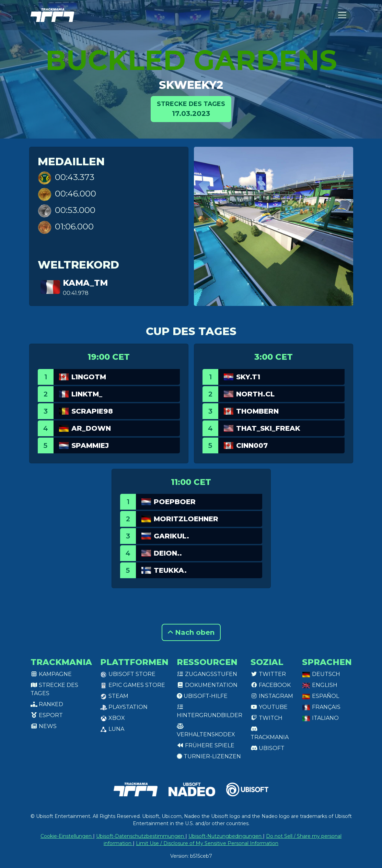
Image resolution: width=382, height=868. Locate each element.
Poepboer (175, 502)
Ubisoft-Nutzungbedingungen (226, 836)
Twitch (267, 718)
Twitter (268, 674)
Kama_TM (85, 283)
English (320, 685)
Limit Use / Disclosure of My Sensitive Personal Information (207, 843)
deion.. (168, 553)
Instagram (272, 696)
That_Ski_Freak (268, 428)
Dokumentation (207, 685)
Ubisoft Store (128, 674)
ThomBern (257, 411)
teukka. (170, 570)
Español (321, 696)
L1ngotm (89, 377)
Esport (47, 715)
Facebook (271, 685)
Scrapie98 (92, 411)
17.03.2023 (191, 109)
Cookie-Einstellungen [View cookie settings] (67, 836)
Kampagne (51, 674)
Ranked (47, 704)
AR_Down (91, 428)
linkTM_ (87, 394)
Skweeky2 (191, 85)
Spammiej (90, 445)
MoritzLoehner (186, 519)
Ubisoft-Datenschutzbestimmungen (141, 836)
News (44, 726)
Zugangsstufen (207, 674)
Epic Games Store (133, 685)
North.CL (255, 394)
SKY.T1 (248, 377)
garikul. (171, 536)
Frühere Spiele (206, 745)
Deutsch (321, 674)
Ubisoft (268, 748)
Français (321, 707)
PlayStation (124, 707)
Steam (114, 696)
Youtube (269, 707)
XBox (113, 718)
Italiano (320, 718)
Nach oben (191, 632)
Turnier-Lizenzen (209, 756)
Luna (112, 729)
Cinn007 (252, 445)
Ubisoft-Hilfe (202, 696)
